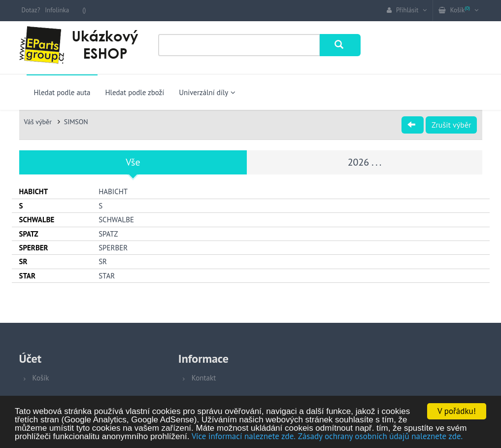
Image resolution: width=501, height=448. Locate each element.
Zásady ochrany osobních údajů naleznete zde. (381, 437)
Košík (41, 378)
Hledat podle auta (62, 92)
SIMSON (76, 122)
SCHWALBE (116, 220)
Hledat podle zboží (134, 92)
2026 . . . (365, 162)
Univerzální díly (207, 92)
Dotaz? (31, 10)
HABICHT (113, 191)
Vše (133, 162)
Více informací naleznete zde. (244, 437)
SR (103, 261)
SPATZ (108, 234)
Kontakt (204, 378)
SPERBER (113, 248)
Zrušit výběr (451, 125)
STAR (107, 276)
